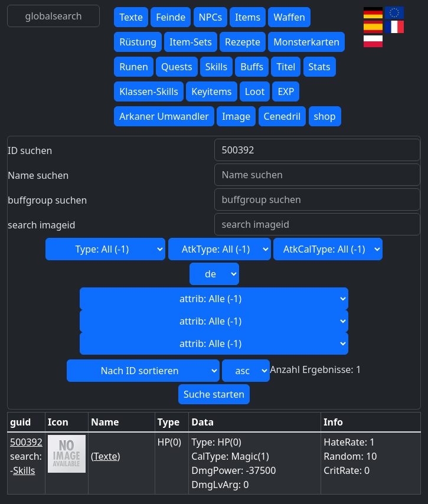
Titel (286, 67)
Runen (134, 67)
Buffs (252, 67)
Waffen (289, 17)
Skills (216, 67)
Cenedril (282, 116)
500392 (26, 442)
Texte (131, 17)
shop (325, 116)
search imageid (42, 225)
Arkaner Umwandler (164, 116)
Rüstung (138, 42)
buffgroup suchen (47, 200)
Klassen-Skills (149, 91)
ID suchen (30, 150)
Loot (255, 91)
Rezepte (243, 42)
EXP (286, 91)
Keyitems (211, 91)
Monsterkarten (306, 42)
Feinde (171, 17)
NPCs (211, 17)
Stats (320, 67)
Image (236, 116)
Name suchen (38, 175)
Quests (177, 67)
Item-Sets (191, 42)
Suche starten (214, 394)
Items (248, 17)
